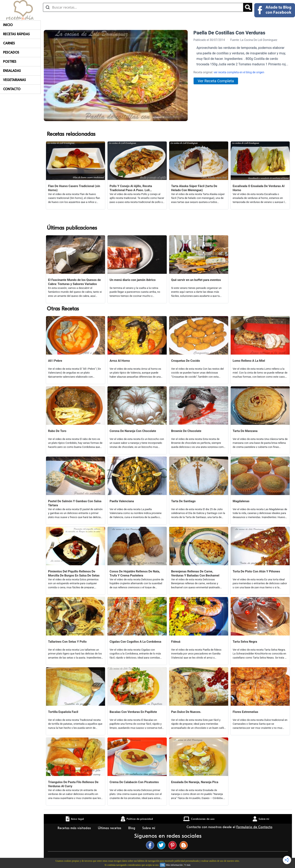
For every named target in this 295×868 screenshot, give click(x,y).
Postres (10, 62)
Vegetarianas (14, 80)
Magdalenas (241, 501)
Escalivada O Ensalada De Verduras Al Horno (259, 188)
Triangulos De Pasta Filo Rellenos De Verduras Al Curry (73, 784)
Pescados (11, 53)
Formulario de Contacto (254, 827)
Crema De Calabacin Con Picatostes (134, 782)
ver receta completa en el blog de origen (239, 72)
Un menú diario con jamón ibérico (133, 280)
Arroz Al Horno (120, 361)
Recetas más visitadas (75, 828)
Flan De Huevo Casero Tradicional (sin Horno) (74, 188)
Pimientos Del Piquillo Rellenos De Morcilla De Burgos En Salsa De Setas (74, 573)
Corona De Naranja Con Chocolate (133, 431)
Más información (174, 865)
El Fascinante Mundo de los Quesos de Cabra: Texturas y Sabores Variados (74, 282)
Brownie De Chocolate (186, 431)
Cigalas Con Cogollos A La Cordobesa (135, 642)
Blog (132, 828)
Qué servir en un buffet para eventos (196, 280)
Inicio (8, 25)
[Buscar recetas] (143, 7)
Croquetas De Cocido (186, 361)
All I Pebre (55, 361)
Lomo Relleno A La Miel (249, 361)
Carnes (9, 43)
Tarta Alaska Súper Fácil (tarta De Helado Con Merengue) (194, 188)
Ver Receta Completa (216, 81)
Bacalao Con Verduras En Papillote (133, 712)
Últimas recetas (110, 828)
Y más (187, 865)
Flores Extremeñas (245, 712)
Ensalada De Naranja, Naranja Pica (195, 782)
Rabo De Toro (57, 431)
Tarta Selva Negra (245, 642)
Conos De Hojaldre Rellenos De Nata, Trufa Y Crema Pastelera (135, 573)
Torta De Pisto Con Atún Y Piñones (256, 571)
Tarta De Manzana (245, 431)
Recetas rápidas (16, 34)
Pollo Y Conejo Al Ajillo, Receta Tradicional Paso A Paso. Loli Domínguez (131, 188)
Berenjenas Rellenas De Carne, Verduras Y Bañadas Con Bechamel (195, 573)
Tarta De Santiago (183, 501)
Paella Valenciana (122, 501)
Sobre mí (149, 828)
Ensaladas (12, 71)
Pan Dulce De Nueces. (186, 712)
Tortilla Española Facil (63, 712)
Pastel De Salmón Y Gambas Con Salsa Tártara (75, 503)
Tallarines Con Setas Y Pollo (67, 642)
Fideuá (176, 642)
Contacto (12, 89)
